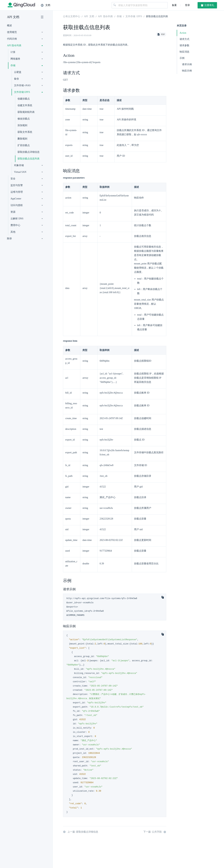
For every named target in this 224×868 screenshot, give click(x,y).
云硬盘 (18, 72)
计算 (13, 52)
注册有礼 (207, 5)
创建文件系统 (25, 105)
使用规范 (12, 32)
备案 (174, 5)
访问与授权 (17, 205)
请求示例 (187, 64)
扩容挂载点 (24, 145)
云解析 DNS (17, 219)
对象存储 (19, 165)
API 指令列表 (14, 45)
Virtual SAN (20, 172)
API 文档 (13, 17)
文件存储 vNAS (22, 85)
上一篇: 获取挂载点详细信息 (81, 832)
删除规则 (22, 139)
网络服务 (15, 59)
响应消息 (184, 52)
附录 (9, 239)
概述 (9, 25)
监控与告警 (17, 185)
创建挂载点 (24, 99)
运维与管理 (17, 192)
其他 (13, 232)
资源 (13, 212)
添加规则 (22, 125)
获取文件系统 (25, 132)
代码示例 (12, 39)
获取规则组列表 (26, 112)
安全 (13, 179)
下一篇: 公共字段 (155, 832)
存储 (13, 65)
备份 (16, 79)
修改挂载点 (24, 119)
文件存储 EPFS (22, 92)
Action (183, 33)
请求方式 (184, 39)
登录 (187, 5)
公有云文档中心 (72, 16)
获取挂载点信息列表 (29, 159)
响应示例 (187, 71)
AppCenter (16, 199)
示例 (182, 58)
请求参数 (184, 45)
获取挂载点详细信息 (29, 152)
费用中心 (15, 225)
